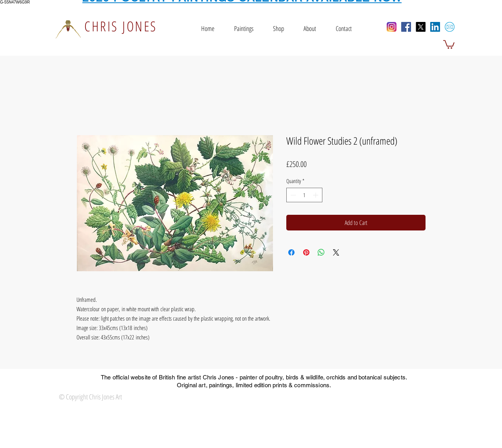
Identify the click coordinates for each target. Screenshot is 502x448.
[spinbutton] (304, 195)
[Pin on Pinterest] (306, 252)
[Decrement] (292, 195)
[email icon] (450, 27)
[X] (421, 27)
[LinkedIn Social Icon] (435, 27)
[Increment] (316, 195)
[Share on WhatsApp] (321, 252)
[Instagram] (392, 27)
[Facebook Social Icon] (406, 27)
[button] (449, 44)
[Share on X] (336, 252)
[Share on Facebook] (291, 252)
